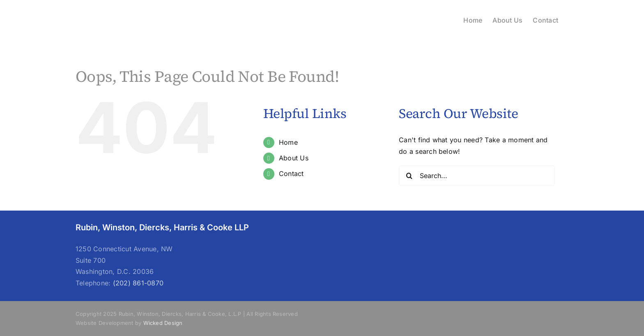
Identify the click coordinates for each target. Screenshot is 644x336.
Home (288, 142)
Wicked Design (163, 323)
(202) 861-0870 (138, 283)
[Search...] (477, 176)
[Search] (409, 176)
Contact (291, 174)
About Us (294, 158)
